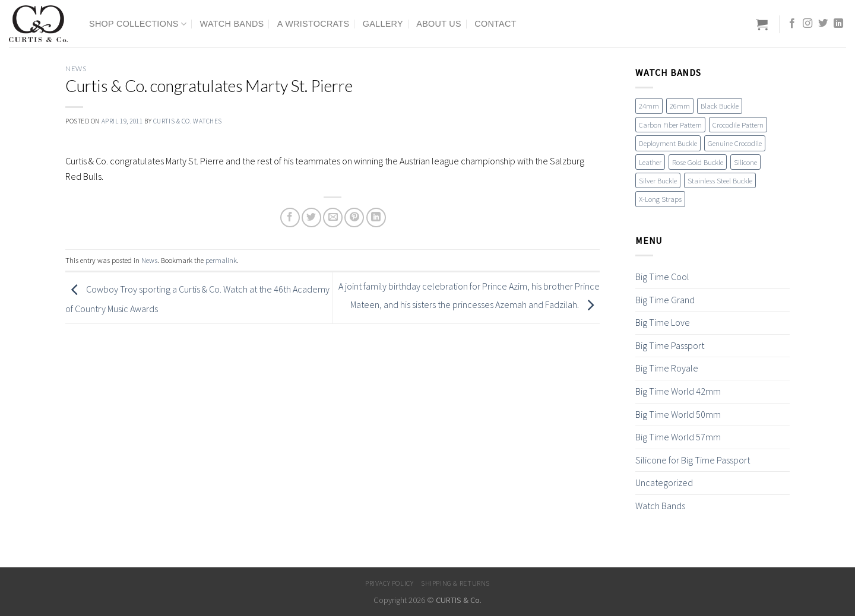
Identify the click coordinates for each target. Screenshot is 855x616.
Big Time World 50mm (678, 414)
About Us (439, 24)
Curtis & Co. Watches (188, 121)
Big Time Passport (670, 345)
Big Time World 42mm (678, 391)
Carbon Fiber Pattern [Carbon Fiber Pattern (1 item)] (670, 125)
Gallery (383, 24)
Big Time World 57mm (678, 437)
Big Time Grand (665, 300)
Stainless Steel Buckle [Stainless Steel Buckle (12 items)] (720, 180)
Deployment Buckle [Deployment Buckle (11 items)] (668, 143)
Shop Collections (138, 24)
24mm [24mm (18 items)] (649, 106)
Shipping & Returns (455, 583)
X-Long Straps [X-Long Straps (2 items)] (660, 199)
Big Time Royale (667, 368)
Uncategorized (664, 482)
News (76, 69)
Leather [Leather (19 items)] (650, 162)
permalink (221, 260)
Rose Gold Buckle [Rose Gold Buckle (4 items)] (698, 162)
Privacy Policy (389, 583)
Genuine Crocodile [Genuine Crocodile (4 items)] (735, 143)
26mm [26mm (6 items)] (680, 106)
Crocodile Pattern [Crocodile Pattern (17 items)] (738, 125)
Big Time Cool (662, 277)
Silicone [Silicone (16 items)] (745, 162)
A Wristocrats (313, 24)
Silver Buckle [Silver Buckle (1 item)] (658, 180)
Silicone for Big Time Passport (693, 460)
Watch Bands (232, 24)
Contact (495, 24)
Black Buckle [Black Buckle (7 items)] (720, 106)
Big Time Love (663, 322)
